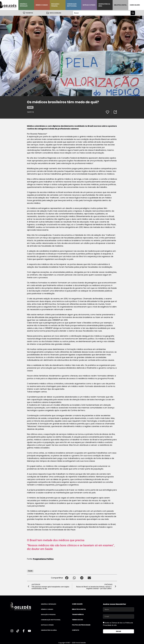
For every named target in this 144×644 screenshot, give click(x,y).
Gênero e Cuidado (42, 5)
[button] (67, 578)
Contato (76, 630)
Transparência (78, 614)
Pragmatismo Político (43, 559)
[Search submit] (133, 13)
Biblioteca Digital (120, 5)
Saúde (30, 107)
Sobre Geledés (135, 5)
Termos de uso (77, 620)
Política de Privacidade (81, 625)
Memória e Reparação (24, 5)
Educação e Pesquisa (55, 5)
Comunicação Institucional (72, 5)
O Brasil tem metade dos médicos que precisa (56, 540)
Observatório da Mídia (104, 5)
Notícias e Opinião (89, 5)
